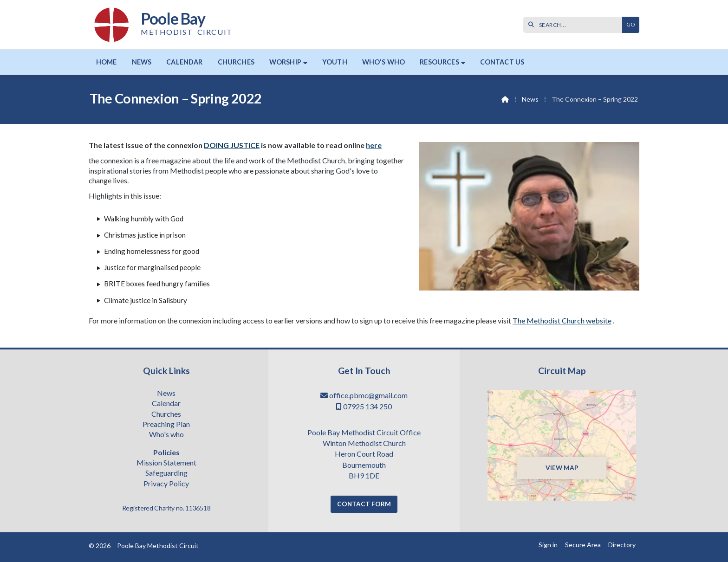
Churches (166, 414)
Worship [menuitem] (285, 62)
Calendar (166, 404)
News (530, 99)
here (374, 145)
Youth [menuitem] (335, 62)
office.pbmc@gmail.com (368, 395)
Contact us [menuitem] (502, 62)
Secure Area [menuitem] (583, 545)
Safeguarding (166, 473)
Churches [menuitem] (236, 62)
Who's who (166, 435)
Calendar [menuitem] (184, 62)
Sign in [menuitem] (548, 545)
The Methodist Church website (562, 320)
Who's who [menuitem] (383, 62)
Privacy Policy (166, 484)
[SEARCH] (575, 25)
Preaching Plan (166, 425)
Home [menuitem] (107, 62)
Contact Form (364, 504)
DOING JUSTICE (232, 145)
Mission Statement (166, 463)
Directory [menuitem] (622, 545)
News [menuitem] (142, 62)
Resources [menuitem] (439, 62)
